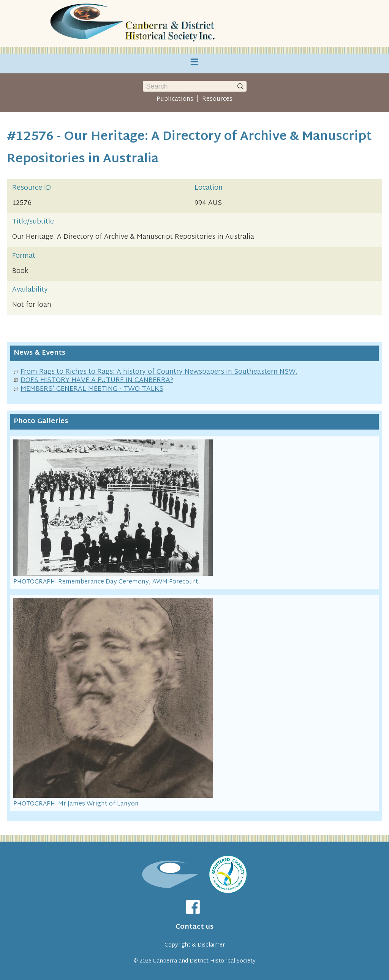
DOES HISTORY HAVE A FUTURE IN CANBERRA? (97, 380)
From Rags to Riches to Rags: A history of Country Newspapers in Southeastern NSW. (159, 372)
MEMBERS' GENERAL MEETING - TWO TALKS (92, 389)
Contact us (194, 927)
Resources (217, 99)
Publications (175, 99)
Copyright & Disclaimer (195, 945)
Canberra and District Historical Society (204, 961)
